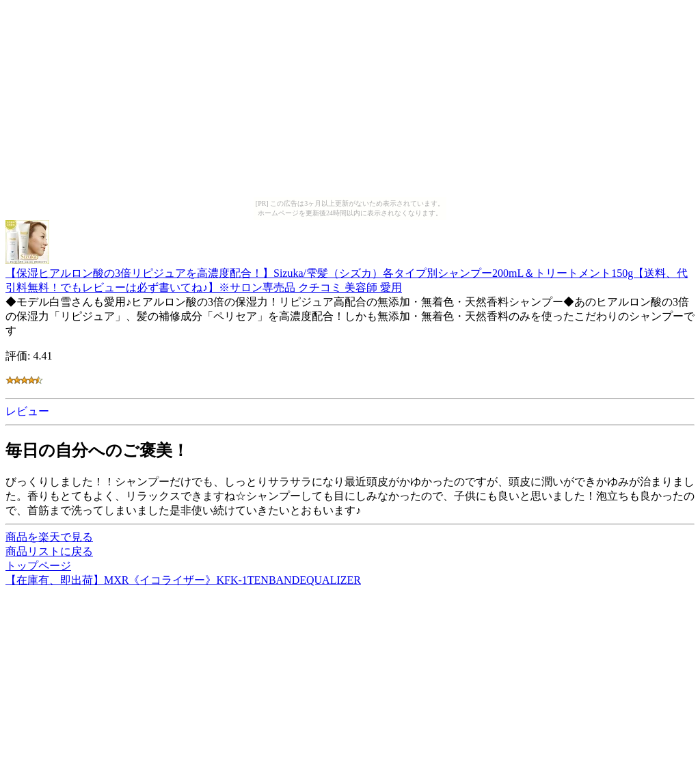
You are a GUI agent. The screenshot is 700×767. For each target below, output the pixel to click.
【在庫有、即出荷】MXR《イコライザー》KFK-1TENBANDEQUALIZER (183, 580)
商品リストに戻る (49, 551)
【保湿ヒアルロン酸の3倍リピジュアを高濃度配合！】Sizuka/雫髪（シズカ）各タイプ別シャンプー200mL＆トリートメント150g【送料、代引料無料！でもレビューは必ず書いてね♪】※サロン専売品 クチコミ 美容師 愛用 (347, 274)
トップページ (38, 566)
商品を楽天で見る (49, 537)
